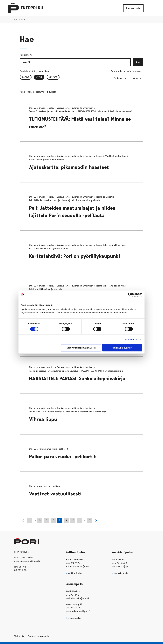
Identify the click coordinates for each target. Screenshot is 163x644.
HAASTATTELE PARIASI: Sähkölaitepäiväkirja (77, 379)
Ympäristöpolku (47, 108)
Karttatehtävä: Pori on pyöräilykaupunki (75, 256)
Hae (138, 62)
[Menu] (152, 8)
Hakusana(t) (26, 55)
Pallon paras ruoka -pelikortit (63, 457)
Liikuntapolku (73, 618)
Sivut (40, 77)
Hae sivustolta (133, 8)
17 (90, 520)
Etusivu (33, 108)
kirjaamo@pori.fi (23, 567)
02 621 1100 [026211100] (20, 570)
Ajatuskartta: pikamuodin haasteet (69, 167)
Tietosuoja (19, 636)
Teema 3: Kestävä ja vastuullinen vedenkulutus (53, 111)
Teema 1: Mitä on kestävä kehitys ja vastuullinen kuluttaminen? (61, 412)
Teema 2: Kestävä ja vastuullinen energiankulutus (54, 371)
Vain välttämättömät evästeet (81, 348)
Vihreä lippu (43, 419)
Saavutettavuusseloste (39, 636)
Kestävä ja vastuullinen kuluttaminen (75, 108)
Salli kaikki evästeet (122, 348)
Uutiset (53, 77)
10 (73, 520)
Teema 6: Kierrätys (105, 197)
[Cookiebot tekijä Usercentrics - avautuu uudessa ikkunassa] (130, 295)
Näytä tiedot (131, 339)
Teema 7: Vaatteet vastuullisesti (112, 156)
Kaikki (26, 77)
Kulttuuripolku (74, 573)
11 (79, 520)
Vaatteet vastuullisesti (55, 494)
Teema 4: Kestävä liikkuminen (111, 245)
